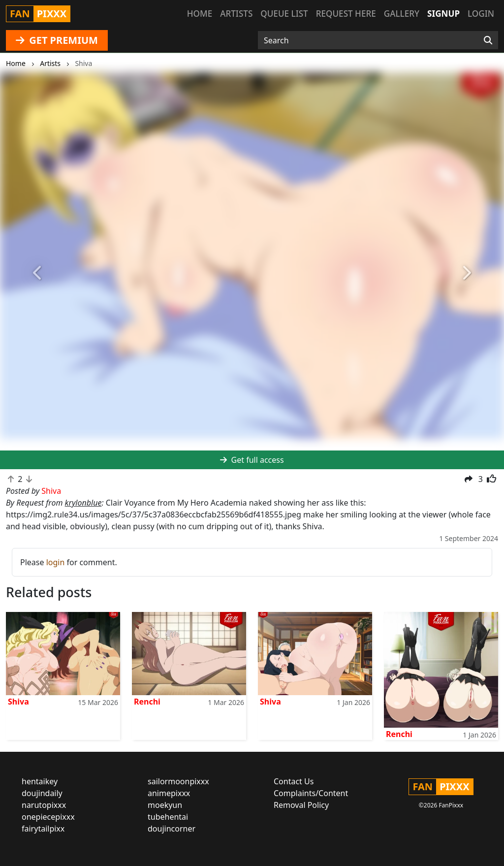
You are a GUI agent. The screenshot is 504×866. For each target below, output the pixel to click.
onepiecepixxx (48, 817)
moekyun (165, 805)
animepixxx (169, 793)
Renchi (147, 702)
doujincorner (172, 829)
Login (481, 14)
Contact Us (294, 781)
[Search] (488, 40)
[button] (38, 273)
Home (200, 14)
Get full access (252, 460)
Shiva (18, 702)
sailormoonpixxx (178, 781)
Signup (443, 14)
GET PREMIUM (57, 40)
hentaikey (40, 781)
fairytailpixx (43, 829)
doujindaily (42, 793)
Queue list (284, 14)
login (56, 562)
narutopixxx (44, 805)
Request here (346, 14)
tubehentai (168, 817)
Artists (236, 14)
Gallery (402, 14)
